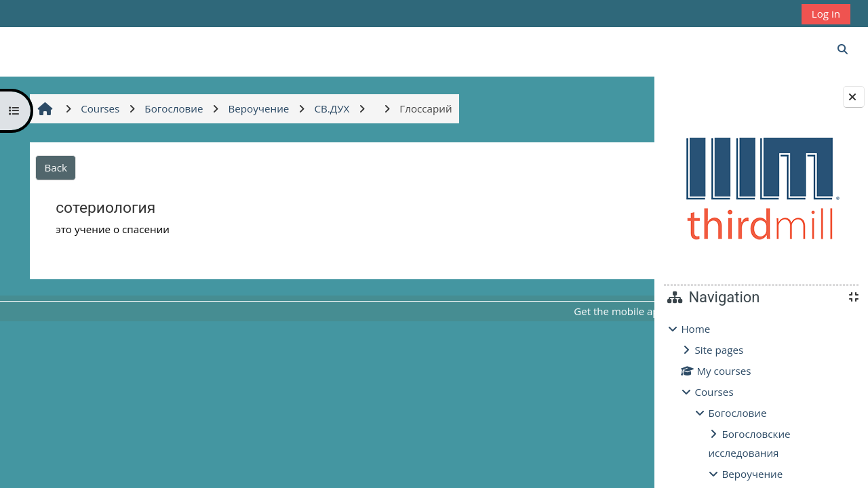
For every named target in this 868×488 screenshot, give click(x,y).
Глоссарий (563, 253)
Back (54, 167)
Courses (714, 392)
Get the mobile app (488, 311)
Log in (826, 14)
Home (695, 329)
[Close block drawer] (854, 97)
